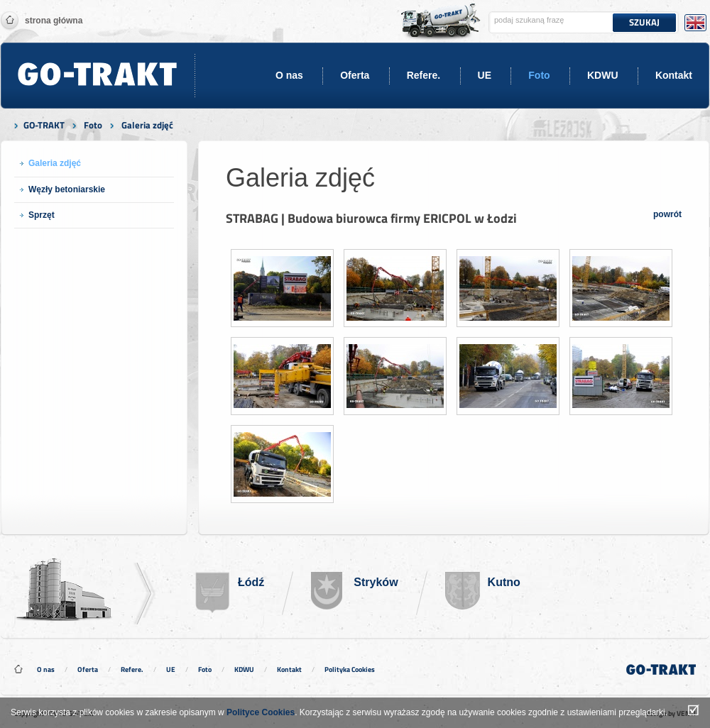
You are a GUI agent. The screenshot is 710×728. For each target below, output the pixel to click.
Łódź (251, 582)
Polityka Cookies (350, 669)
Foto (539, 75)
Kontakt (674, 75)
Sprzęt (42, 215)
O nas (289, 75)
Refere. (424, 75)
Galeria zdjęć (147, 125)
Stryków (376, 582)
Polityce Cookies (261, 712)
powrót (667, 214)
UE (485, 75)
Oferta (355, 75)
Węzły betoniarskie (67, 189)
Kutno (504, 582)
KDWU (603, 75)
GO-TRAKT (44, 125)
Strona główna (54, 21)
